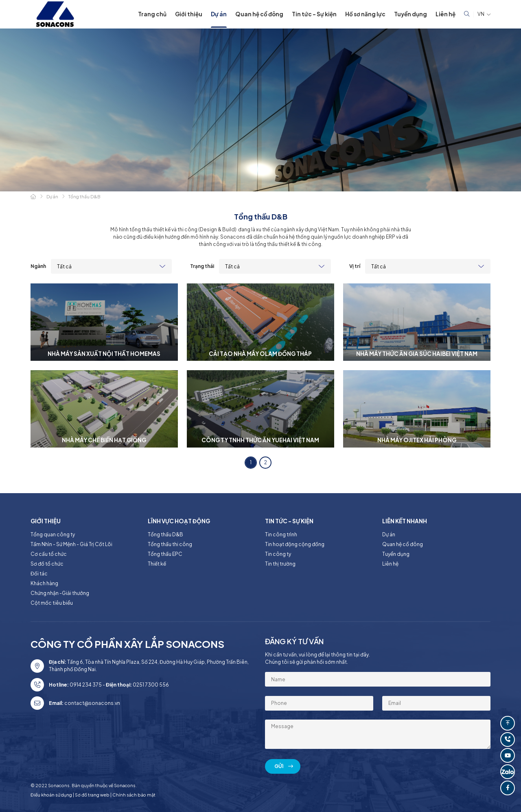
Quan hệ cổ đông (259, 14)
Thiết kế (157, 564)
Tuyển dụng (410, 14)
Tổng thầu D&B (165, 534)
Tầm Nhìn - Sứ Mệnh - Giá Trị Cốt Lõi (71, 544)
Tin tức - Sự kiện (314, 14)
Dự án (219, 14)
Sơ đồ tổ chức (47, 564)
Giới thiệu (189, 14)
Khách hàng (44, 583)
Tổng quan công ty (53, 534)
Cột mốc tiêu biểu (52, 603)
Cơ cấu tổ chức (49, 554)
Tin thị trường (280, 564)
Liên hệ (445, 14)
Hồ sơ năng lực (365, 14)
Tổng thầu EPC (165, 554)
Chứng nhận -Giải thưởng (60, 593)
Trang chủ (152, 14)
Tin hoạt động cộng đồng (295, 544)
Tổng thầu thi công (170, 544)
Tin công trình (281, 534)
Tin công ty (278, 554)
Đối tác (39, 574)
